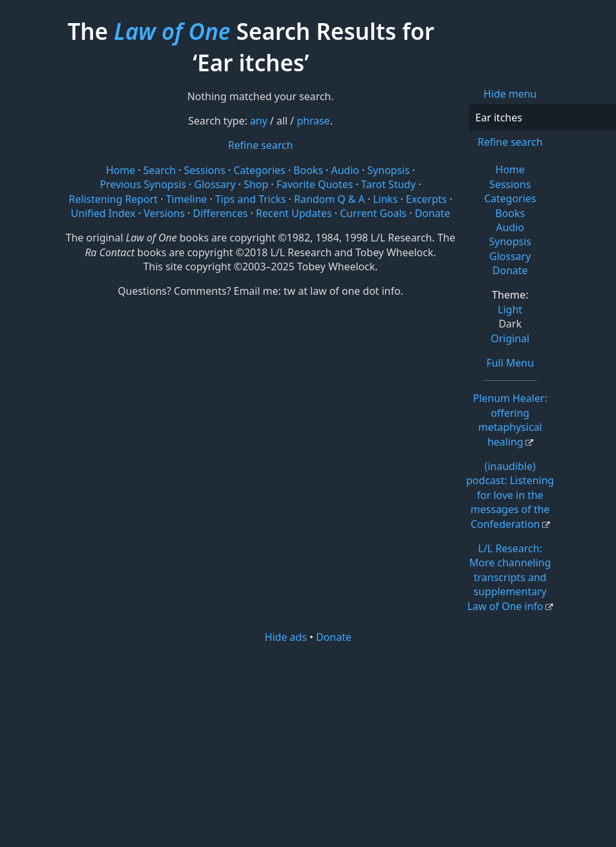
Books (510, 213)
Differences (220, 213)
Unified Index (103, 213)
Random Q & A (330, 199)
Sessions (510, 184)
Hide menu (510, 94)
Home (510, 170)
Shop (256, 184)
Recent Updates (294, 213)
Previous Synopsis (143, 184)
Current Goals (373, 213)
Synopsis (510, 241)
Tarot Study (388, 184)
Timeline (186, 199)
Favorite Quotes (314, 184)
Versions (164, 213)
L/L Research (509, 577)
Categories (510, 198)
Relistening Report (113, 199)
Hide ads (286, 637)
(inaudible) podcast (510, 495)
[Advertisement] (319, 744)
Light (510, 310)
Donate (510, 270)
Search (160, 170)
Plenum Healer (510, 420)
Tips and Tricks (251, 199)
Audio (510, 227)
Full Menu (510, 363)
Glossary (510, 256)
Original (510, 338)
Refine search (510, 142)
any (259, 121)
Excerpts (427, 199)
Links (386, 199)
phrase (313, 121)
